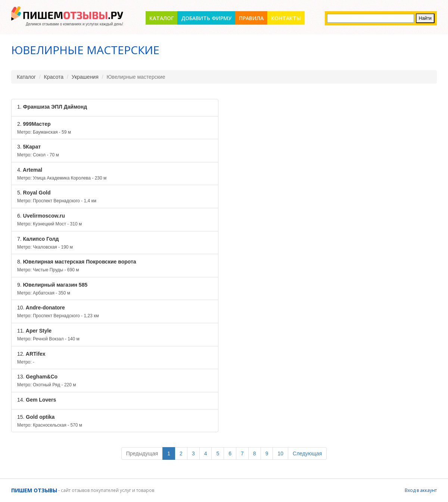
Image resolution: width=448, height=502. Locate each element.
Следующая (307, 453)
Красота (54, 77)
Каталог (161, 18)
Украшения (85, 77)
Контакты (286, 18)
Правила (251, 18)
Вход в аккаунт (421, 490)
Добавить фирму (206, 18)
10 (280, 453)
